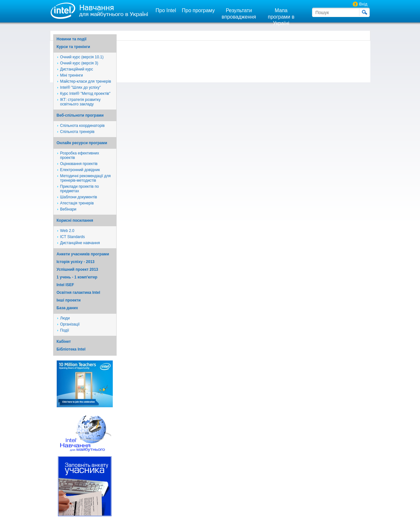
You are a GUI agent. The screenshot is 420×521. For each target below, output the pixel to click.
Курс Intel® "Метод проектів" (85, 94)
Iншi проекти (69, 300)
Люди (65, 318)
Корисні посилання (75, 220)
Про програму (198, 10)
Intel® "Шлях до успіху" (81, 87)
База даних (67, 308)
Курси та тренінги (74, 47)
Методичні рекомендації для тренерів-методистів (86, 178)
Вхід (363, 4)
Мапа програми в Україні (281, 17)
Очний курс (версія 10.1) (82, 57)
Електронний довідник (80, 170)
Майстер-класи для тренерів (86, 81)
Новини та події (72, 39)
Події (65, 330)
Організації (70, 324)
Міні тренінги (72, 75)
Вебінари (68, 209)
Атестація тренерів (77, 203)
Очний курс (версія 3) (79, 63)
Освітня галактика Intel (78, 293)
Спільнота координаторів (82, 126)
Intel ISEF (66, 285)
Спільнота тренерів (77, 132)
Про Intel (166, 10)
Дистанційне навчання (80, 243)
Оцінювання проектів (79, 164)
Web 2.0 (67, 231)
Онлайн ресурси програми (82, 143)
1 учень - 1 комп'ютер (77, 277)
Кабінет (64, 342)
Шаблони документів (79, 197)
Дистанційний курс (77, 69)
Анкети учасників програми (83, 254)
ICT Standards (73, 237)
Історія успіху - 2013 (76, 262)
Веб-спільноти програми (80, 115)
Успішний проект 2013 (78, 269)
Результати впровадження (239, 14)
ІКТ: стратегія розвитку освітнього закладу (81, 102)
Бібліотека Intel (71, 349)
